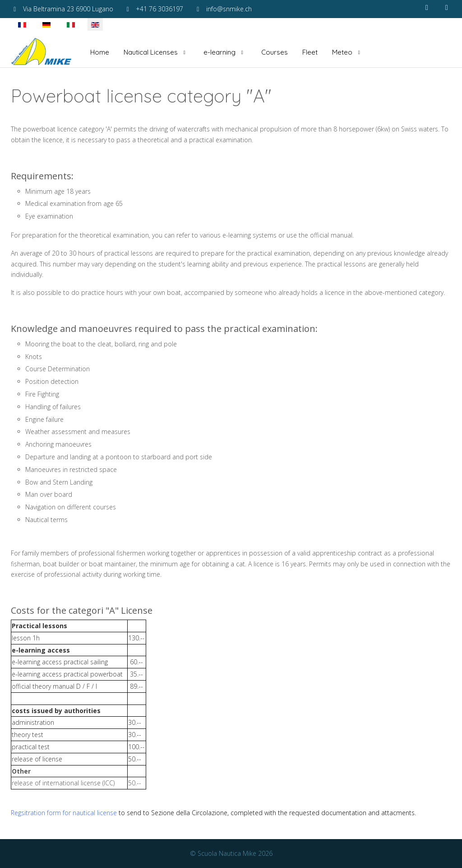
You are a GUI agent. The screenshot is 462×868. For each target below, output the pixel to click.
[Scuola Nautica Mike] (42, 53)
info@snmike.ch (229, 9)
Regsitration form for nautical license (64, 813)
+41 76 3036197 (159, 9)
